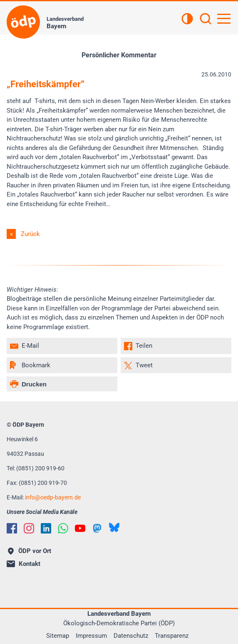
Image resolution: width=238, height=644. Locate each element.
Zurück (30, 234)
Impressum (91, 636)
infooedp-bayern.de (53, 497)
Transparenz (172, 636)
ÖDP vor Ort (30, 551)
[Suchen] (206, 20)
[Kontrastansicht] (187, 20)
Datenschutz (131, 636)
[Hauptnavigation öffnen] (224, 19)
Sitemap (58, 636)
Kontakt (24, 564)
